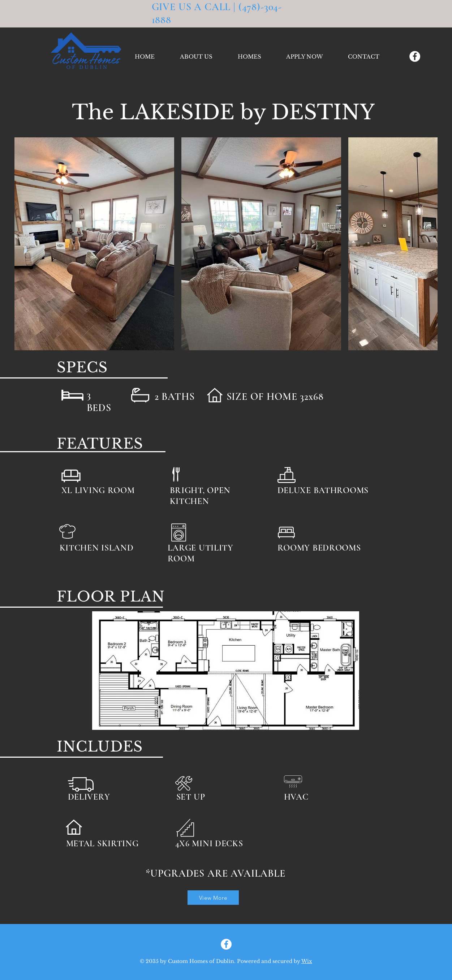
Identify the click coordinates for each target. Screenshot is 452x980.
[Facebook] (415, 56)
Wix (307, 961)
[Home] (375, 897)
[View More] (213, 898)
